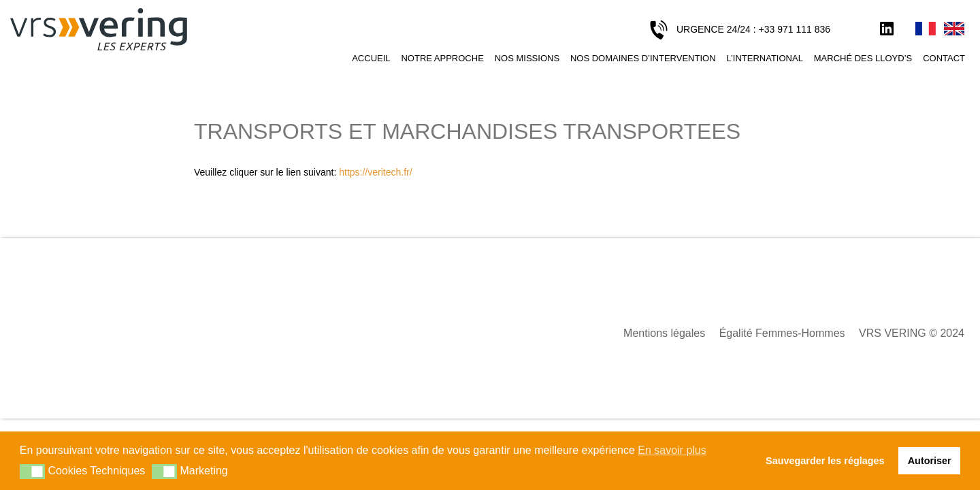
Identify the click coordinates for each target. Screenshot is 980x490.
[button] (32, 472)
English (954, 29)
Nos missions (527, 58)
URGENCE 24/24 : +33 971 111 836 (753, 29)
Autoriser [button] (930, 461)
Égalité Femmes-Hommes (782, 333)
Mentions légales (664, 333)
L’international (764, 58)
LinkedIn (887, 29)
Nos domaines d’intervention (643, 58)
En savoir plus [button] (672, 450)
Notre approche (442, 58)
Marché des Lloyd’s (863, 58)
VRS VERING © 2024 (912, 333)
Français (926, 29)
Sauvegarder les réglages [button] (825, 461)
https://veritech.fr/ (375, 172)
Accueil (371, 58)
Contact (944, 58)
